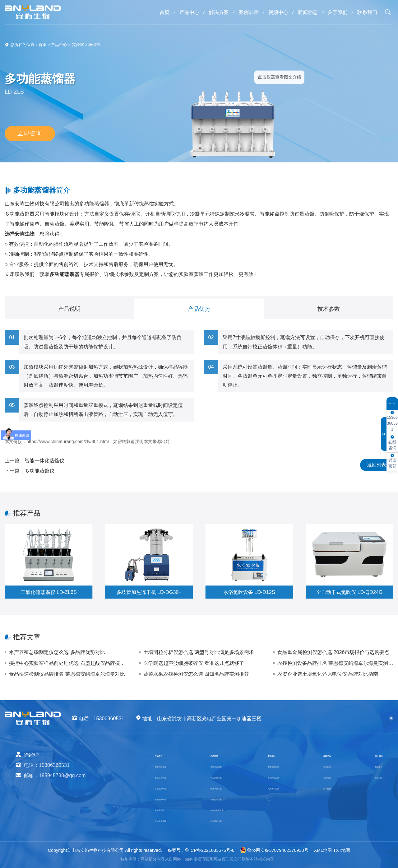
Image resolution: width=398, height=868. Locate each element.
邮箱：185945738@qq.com (55, 775)
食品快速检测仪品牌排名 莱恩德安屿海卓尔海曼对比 (67, 674)
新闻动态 (304, 12)
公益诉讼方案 (223, 820)
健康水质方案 (223, 787)
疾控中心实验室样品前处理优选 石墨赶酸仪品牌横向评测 (67, 663)
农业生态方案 (223, 766)
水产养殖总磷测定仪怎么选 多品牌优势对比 (57, 652)
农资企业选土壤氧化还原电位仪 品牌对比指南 (328, 674)
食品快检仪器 (170, 777)
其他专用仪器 (170, 820)
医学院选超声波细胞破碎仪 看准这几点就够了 (194, 663)
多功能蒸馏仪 (39, 471)
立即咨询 (30, 134)
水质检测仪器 (170, 787)
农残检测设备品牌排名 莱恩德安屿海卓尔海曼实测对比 (335, 663)
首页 (154, 12)
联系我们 (367, 12)
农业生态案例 (281, 766)
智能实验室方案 (225, 809)
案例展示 (242, 12)
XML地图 (323, 850)
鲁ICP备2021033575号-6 (210, 850)
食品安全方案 (223, 777)
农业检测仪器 (170, 766)
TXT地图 (342, 850)
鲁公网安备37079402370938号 (274, 850)
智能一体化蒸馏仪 (44, 460)
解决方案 (211, 12)
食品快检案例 (281, 777)
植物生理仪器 (170, 798)
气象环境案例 (281, 787)
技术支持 (329, 787)
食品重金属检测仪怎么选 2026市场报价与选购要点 (333, 652)
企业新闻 (329, 766)
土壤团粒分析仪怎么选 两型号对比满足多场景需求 (199, 652)
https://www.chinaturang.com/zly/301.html (68, 441)
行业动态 (329, 777)
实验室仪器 (167, 809)
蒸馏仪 (94, 45)
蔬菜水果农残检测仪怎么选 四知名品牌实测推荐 (196, 674)
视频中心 (273, 12)
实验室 (78, 45)
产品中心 (180, 12)
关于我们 (336, 12)
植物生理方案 (223, 798)
